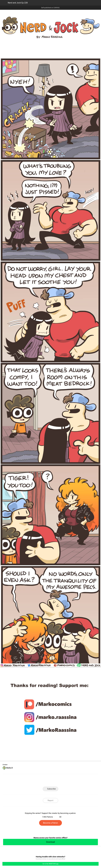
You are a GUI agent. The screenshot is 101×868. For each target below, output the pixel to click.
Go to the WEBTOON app (50, 864)
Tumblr (59, 781)
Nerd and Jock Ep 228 (18, 3)
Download (50, 842)
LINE (33, 781)
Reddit (68, 781)
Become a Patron (50, 823)
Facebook (42, 781)
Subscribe (51, 789)
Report (50, 800)
